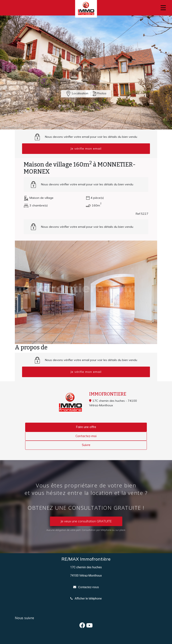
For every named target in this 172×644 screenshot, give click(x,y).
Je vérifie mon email (86, 149)
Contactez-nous (89, 587)
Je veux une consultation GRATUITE (86, 521)
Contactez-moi (86, 436)
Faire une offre (86, 427)
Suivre (86, 445)
